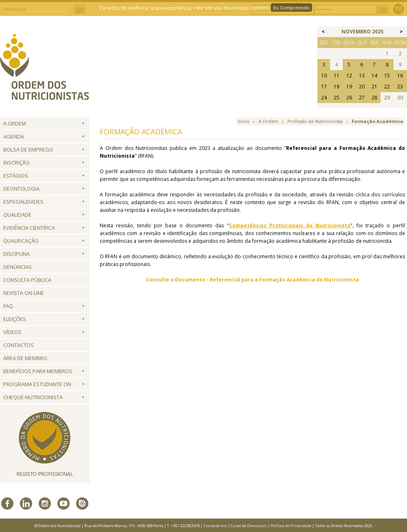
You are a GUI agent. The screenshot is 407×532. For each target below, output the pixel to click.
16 (400, 76)
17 (324, 87)
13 (362, 76)
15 (387, 76)
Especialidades (23, 202)
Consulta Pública (27, 280)
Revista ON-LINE (24, 293)
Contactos (19, 345)
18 (337, 87)
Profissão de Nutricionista (315, 121)
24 (324, 98)
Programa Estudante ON (37, 384)
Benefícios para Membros (38, 371)
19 (349, 87)
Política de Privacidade (291, 526)
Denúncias (18, 267)
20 (362, 87)
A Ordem (15, 123)
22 (387, 87)
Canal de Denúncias (249, 526)
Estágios (16, 176)
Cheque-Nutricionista (33, 397)
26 (349, 98)
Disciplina (16, 254)
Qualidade (17, 215)
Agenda (14, 136)
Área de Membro (25, 358)
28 (374, 98)
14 (374, 76)
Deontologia (21, 189)
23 (400, 87)
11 (337, 76)
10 (324, 76)
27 (362, 98)
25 (337, 98)
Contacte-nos (215, 526)
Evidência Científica (29, 228)
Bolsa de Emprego (28, 149)
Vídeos (12, 332)
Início (244, 121)
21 (374, 87)
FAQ (8, 306)
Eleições (15, 319)
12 (349, 76)
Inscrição (16, 163)
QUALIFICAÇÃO (21, 241)
